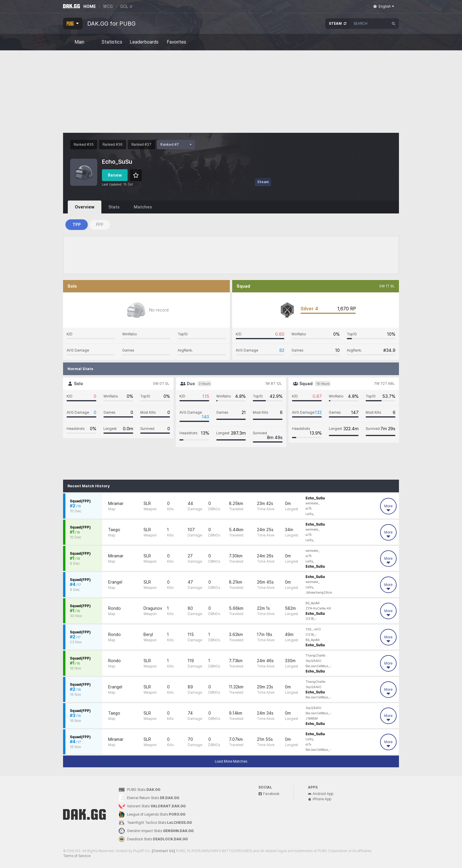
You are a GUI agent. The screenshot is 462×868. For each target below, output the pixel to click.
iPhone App (320, 799)
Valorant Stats (152, 806)
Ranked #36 (113, 145)
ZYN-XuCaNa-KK (318, 608)
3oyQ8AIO (313, 661)
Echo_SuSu (315, 498)
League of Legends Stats (152, 814)
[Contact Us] (163, 851)
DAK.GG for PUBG (111, 24)
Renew (115, 175)
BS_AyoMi (313, 603)
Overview (85, 207)
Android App (321, 794)
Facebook (269, 794)
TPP (77, 225)
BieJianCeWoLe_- (318, 666)
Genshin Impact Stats (156, 831)
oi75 (309, 509)
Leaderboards (144, 42)
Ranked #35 (84, 145)
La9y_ (310, 514)
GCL (126, 6)
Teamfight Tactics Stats (155, 823)
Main (79, 42)
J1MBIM (312, 719)
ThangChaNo (315, 656)
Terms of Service (77, 856)
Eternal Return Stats (149, 798)
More (388, 508)
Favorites (176, 42)
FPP (100, 225)
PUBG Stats (140, 790)
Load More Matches (231, 761)
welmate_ (313, 503)
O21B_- (311, 619)
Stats (114, 207)
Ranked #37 (141, 145)
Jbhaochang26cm (319, 593)
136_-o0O (313, 629)
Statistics (112, 42)
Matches (143, 207)
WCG (108, 6)
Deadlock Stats (153, 839)
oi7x (308, 744)
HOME (90, 6)
